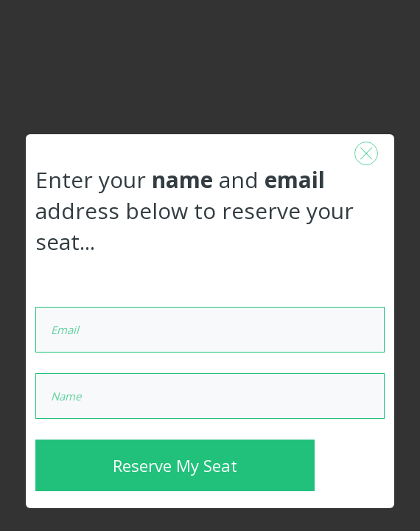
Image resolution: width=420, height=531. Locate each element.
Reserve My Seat (175, 465)
